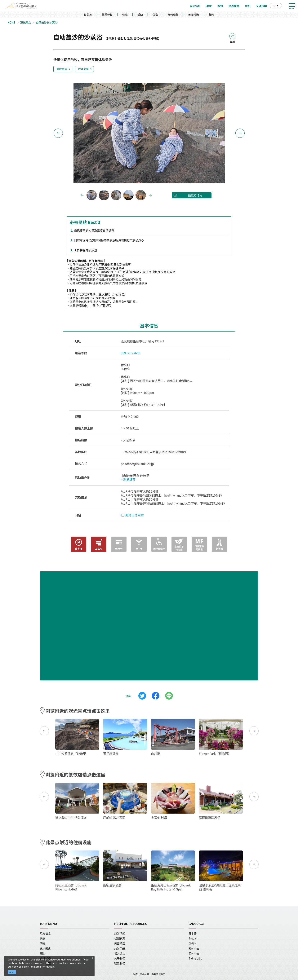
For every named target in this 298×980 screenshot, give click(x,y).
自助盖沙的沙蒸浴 (47, 22)
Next (240, 133)
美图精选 (193, 15)
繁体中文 (194, 948)
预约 (43, 953)
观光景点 (26, 22)
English (193, 938)
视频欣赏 (173, 15)
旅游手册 (120, 948)
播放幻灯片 (195, 195)
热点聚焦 (45, 948)
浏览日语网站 (132, 515)
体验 (125, 15)
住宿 (155, 15)
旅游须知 (120, 933)
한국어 (193, 943)
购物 (43, 943)
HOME (11, 22)
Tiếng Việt (195, 958)
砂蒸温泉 (83, 69)
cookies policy (21, 967)
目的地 (88, 15)
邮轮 (211, 15)
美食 (43, 938)
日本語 (193, 933)
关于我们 (120, 958)
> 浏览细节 (128, 479)
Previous (58, 133)
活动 (140, 15)
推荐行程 (107, 15)
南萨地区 (62, 69)
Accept (12, 972)
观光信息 (45, 933)
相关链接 (120, 953)
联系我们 (120, 963)
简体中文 (194, 953)
